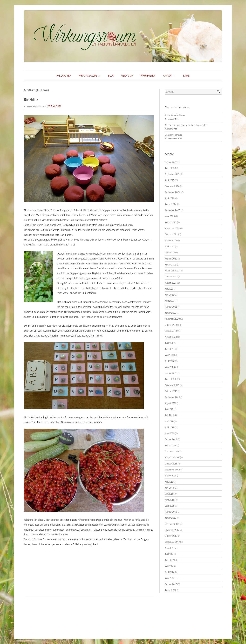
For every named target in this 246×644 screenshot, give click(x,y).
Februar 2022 (171, 258)
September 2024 (172, 192)
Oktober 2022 (171, 234)
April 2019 (169, 427)
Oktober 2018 (171, 463)
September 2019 (172, 397)
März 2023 (170, 216)
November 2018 (172, 457)
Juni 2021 (169, 294)
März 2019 (170, 433)
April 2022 (170, 246)
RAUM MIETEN (148, 75)
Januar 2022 (171, 264)
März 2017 (169, 578)
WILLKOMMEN (64, 75)
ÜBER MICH (127, 75)
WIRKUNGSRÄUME (88, 75)
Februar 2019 (171, 439)
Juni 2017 (169, 560)
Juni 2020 (169, 349)
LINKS (186, 75)
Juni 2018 (169, 488)
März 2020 (170, 367)
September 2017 (172, 542)
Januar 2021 (170, 313)
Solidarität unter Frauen (175, 115)
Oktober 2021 (171, 276)
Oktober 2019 (171, 391)
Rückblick (31, 100)
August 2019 (171, 403)
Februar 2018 (171, 512)
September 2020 (172, 331)
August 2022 (171, 240)
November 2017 (172, 530)
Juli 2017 (169, 554)
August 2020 (171, 337)
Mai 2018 (169, 494)
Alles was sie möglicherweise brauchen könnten (186, 125)
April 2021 (169, 301)
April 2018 (169, 499)
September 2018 (172, 469)
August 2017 (170, 548)
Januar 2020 (171, 379)
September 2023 (172, 210)
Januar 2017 (170, 590)
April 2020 (170, 361)
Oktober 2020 (171, 325)
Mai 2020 (169, 355)
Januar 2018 (170, 518)
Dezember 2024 (172, 186)
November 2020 (172, 319)
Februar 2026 (171, 162)
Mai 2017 (169, 566)
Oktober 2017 (171, 536)
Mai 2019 (169, 421)
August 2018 (171, 475)
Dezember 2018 (172, 451)
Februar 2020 (171, 373)
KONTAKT (168, 75)
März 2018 (170, 506)
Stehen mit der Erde (173, 135)
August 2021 (171, 283)
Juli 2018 (169, 482)
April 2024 (170, 198)
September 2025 (172, 174)
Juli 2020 (169, 343)
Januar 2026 (171, 168)
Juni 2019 (169, 415)
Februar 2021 (171, 307)
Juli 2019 (169, 409)
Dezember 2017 (172, 524)
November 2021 (172, 270)
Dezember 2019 (172, 385)
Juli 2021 (169, 289)
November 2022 (172, 228)
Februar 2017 (171, 584)
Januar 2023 (171, 222)
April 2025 (170, 180)
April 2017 (169, 572)
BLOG (111, 75)
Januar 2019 (170, 445)
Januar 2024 (171, 204)
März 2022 (170, 252)
